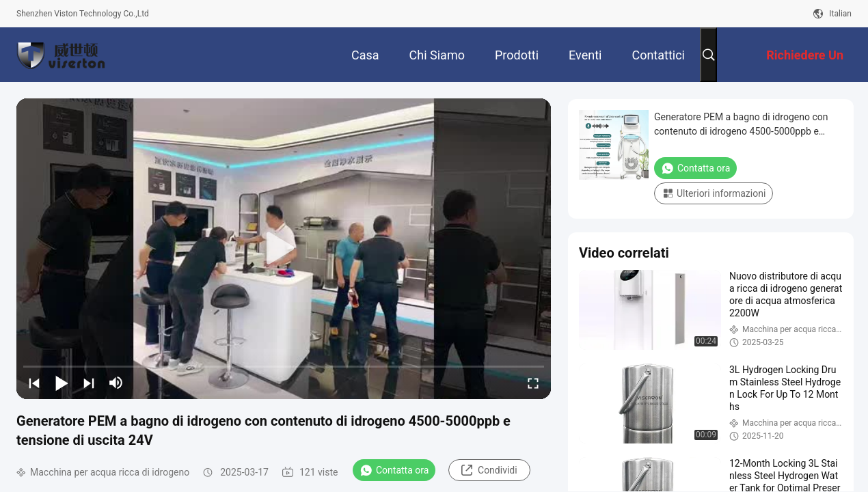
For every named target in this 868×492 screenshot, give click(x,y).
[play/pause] (62, 383)
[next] (89, 383)
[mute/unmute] (116, 383)
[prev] (34, 383)
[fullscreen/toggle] (533, 383)
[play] (284, 249)
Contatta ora (394, 470)
